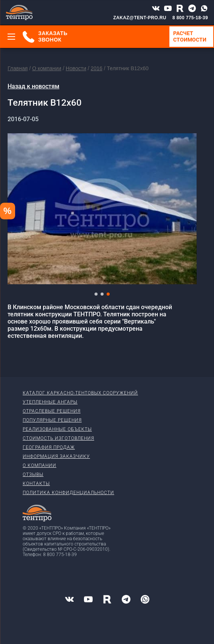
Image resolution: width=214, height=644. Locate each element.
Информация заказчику (56, 456)
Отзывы (33, 475)
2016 (97, 68)
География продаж (49, 447)
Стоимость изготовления (58, 438)
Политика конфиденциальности (68, 493)
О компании (47, 68)
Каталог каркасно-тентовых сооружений (80, 393)
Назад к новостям (33, 86)
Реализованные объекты (57, 429)
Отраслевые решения (52, 411)
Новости (76, 68)
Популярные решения (52, 420)
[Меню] (11, 37)
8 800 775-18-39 (190, 18)
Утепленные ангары (50, 402)
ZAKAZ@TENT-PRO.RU (140, 18)
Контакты (36, 484)
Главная (18, 68)
